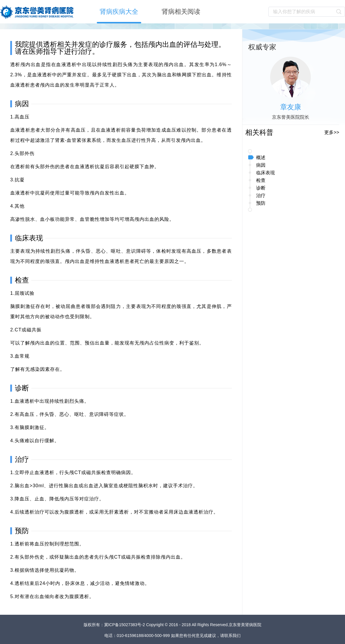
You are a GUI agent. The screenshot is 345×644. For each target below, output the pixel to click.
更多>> (332, 132)
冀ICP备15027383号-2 (125, 625)
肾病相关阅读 (181, 12)
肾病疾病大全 (119, 12)
